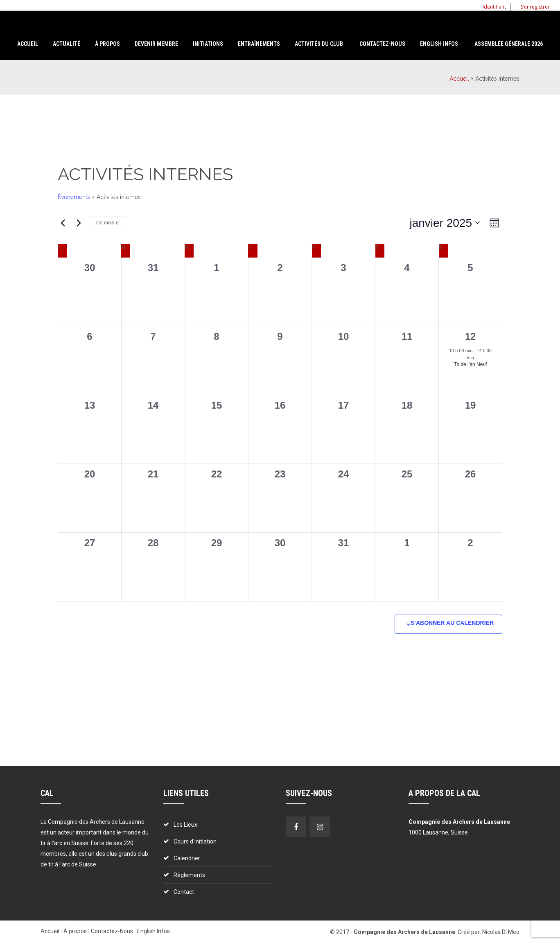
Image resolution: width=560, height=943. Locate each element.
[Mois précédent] (63, 223)
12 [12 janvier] (471, 336)
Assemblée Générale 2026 (509, 44)
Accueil (28, 44)
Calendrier (187, 858)
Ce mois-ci (108, 223)
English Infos (439, 44)
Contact (184, 892)
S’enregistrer (532, 7)
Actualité (67, 44)
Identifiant (491, 7)
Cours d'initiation (195, 841)
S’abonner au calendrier (452, 623)
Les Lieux (185, 825)
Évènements (74, 197)
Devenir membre (156, 44)
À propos (75, 931)
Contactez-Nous (112, 931)
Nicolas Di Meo (501, 932)
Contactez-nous (382, 44)
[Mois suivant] (79, 223)
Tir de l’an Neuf (471, 364)
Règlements (189, 875)
